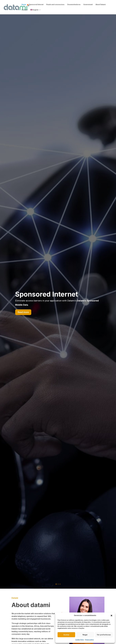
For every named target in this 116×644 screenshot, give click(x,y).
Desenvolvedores (74, 5)
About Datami (101, 5)
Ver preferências (104, 635)
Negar (85, 635)
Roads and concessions (55, 5)
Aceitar (66, 635)
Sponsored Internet (36, 5)
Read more (23, 313)
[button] (111, 616)
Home (24, 5)
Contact (25, 10)
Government (88, 5)
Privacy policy (89, 640)
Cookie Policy (80, 640)
